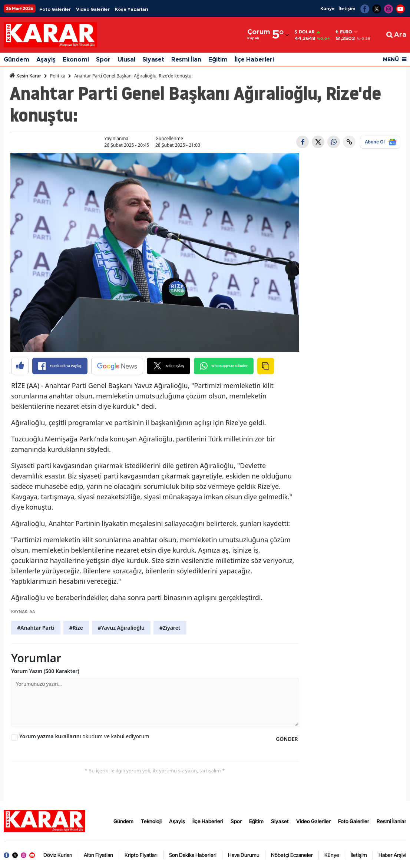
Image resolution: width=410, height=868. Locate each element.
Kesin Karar (25, 76)
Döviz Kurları (58, 855)
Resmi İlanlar (391, 821)
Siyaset (153, 60)
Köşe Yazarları (131, 9)
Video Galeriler (93, 9)
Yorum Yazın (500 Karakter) (45, 671)
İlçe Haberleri (254, 60)
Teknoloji (151, 821)
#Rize (76, 628)
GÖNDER (287, 739)
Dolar (305, 32)
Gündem (16, 60)
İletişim (347, 9)
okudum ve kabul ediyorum (84, 736)
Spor (103, 60)
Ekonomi (76, 60)
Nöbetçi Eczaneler (292, 855)
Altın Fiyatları (98, 855)
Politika (58, 76)
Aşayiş (46, 60)
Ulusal (126, 60)
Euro (344, 32)
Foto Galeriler (55, 9)
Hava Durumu (244, 855)
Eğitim (218, 60)
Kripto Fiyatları (141, 855)
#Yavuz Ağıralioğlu (121, 628)
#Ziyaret (170, 628)
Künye (328, 9)
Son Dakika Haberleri (193, 855)
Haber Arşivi (392, 855)
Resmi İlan (186, 60)
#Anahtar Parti (36, 628)
